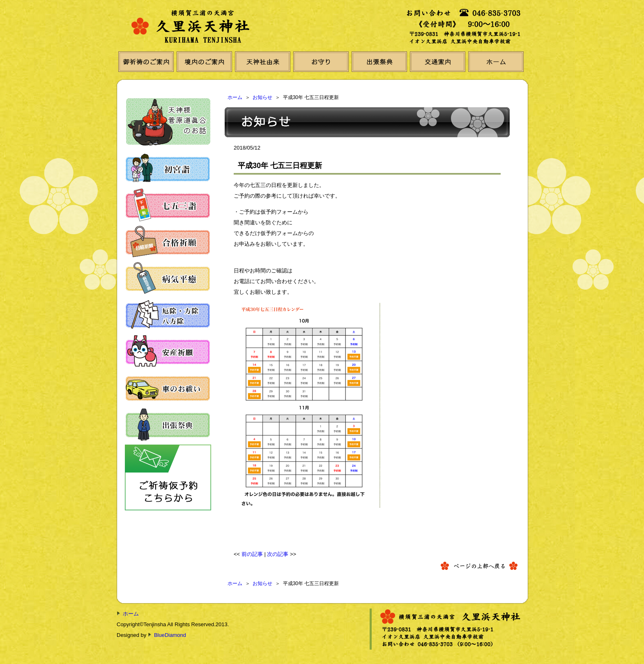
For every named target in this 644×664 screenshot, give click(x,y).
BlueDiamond (170, 635)
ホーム (235, 97)
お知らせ (262, 97)
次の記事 (278, 554)
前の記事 (252, 554)
